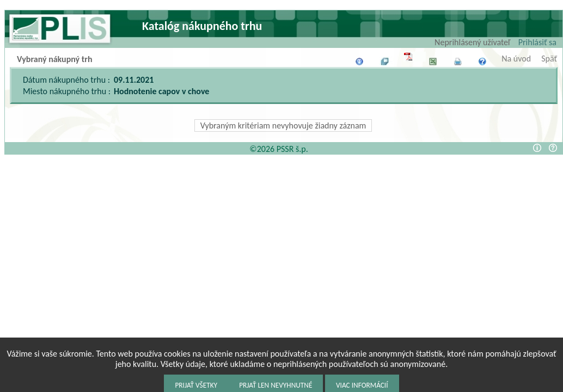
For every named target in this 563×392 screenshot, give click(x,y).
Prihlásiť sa (537, 42)
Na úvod (516, 59)
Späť (549, 59)
